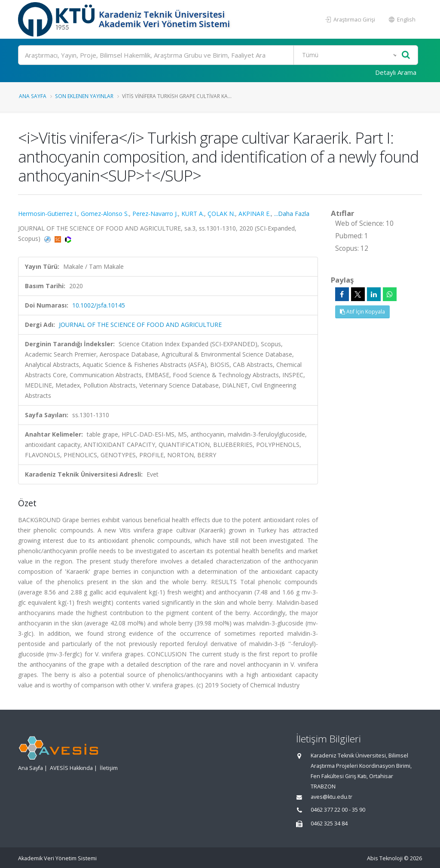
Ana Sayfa (33, 96)
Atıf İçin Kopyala (362, 312)
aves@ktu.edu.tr (332, 797)
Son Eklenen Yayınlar (84, 96)
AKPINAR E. (255, 214)
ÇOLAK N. (221, 214)
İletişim (109, 768)
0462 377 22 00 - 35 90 (338, 810)
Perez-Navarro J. (155, 214)
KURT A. (193, 214)
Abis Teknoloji (385, 858)
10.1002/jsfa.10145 (99, 305)
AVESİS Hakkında (71, 768)
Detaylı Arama (396, 72)
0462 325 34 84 (329, 823)
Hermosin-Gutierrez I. (48, 214)
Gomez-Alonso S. (105, 214)
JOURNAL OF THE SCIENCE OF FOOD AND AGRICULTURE (140, 325)
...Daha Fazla (292, 214)
